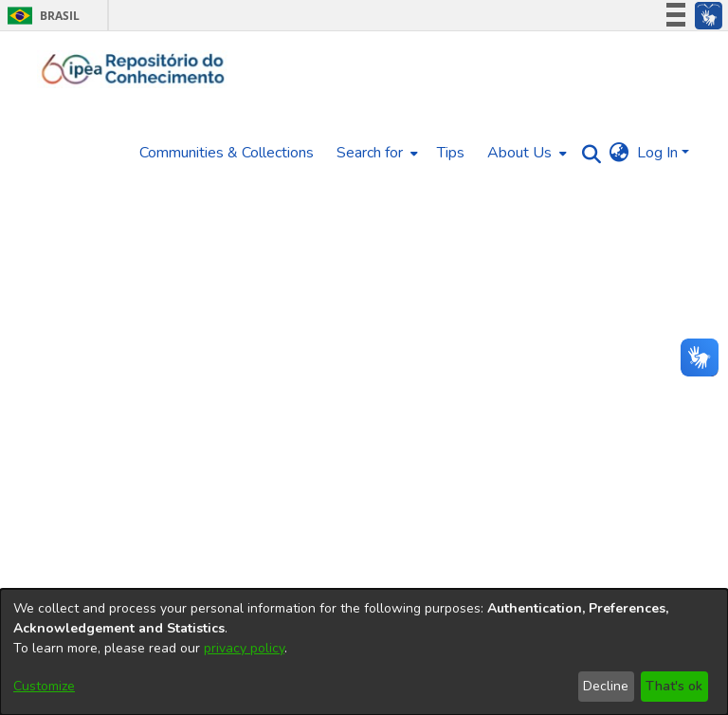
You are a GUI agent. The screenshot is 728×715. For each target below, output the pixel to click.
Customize (44, 686)
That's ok (674, 686)
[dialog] (364, 652)
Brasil (40, 16)
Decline (606, 686)
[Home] (133, 69)
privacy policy (244, 648)
